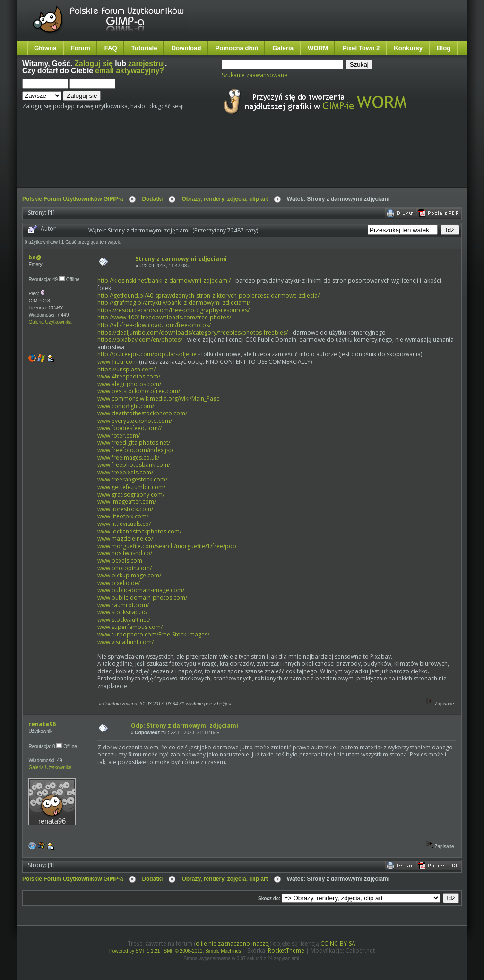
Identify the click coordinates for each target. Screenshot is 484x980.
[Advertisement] (199, 160)
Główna (45, 48)
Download (186, 48)
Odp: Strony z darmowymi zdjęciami (185, 726)
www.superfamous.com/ (130, 627)
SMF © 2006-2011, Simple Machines (203, 951)
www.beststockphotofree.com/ (139, 391)
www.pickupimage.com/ (129, 575)
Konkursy (408, 48)
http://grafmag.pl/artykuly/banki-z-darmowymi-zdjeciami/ (174, 303)
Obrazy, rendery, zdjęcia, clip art (225, 199)
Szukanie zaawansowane (255, 75)
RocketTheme (286, 950)
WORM (318, 48)
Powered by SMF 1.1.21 (134, 951)
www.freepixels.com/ (125, 472)
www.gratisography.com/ (131, 494)
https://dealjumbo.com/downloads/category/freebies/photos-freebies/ (193, 332)
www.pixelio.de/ (119, 583)
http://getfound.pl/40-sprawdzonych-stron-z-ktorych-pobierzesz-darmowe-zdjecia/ (208, 296)
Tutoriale (144, 48)
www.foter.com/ (119, 435)
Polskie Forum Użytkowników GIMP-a (73, 199)
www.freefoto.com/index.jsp (135, 450)
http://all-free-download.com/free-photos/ (154, 325)
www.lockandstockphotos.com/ (139, 531)
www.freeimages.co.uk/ (128, 458)
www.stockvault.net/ (124, 620)
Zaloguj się (94, 64)
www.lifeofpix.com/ (123, 516)
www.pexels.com (120, 561)
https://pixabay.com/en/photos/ (140, 340)
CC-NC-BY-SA (338, 943)
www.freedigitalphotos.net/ (134, 443)
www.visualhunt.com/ (125, 642)
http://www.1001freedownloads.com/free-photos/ (164, 317)
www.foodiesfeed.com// (130, 428)
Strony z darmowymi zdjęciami (181, 259)
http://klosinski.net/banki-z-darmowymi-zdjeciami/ (164, 280)
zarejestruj (147, 64)
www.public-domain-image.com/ (141, 590)
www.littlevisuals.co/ (124, 524)
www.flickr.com (117, 362)
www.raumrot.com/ (123, 605)
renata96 (42, 724)
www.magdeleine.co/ (125, 538)
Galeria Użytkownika (50, 322)
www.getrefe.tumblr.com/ (131, 487)
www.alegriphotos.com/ (129, 384)
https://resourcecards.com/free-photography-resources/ (173, 310)
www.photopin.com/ (125, 568)
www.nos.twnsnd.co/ (125, 553)
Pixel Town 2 (361, 48)
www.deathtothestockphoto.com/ (142, 413)
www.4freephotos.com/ (129, 376)
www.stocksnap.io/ (122, 612)
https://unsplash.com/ (126, 369)
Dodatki (152, 199)
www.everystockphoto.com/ (135, 421)
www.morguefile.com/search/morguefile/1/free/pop (167, 546)
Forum (81, 48)
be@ (35, 257)
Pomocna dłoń (237, 48)
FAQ (111, 48)
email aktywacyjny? (130, 71)
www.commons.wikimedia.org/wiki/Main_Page (159, 399)
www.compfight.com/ (126, 406)
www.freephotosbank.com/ (134, 465)
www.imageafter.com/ (127, 502)
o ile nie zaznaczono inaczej (233, 943)
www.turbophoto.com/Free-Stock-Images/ (153, 634)
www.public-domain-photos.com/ (142, 597)
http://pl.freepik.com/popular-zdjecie (147, 354)
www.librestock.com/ (125, 509)
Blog (444, 48)
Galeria (283, 48)
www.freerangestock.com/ (132, 479)
